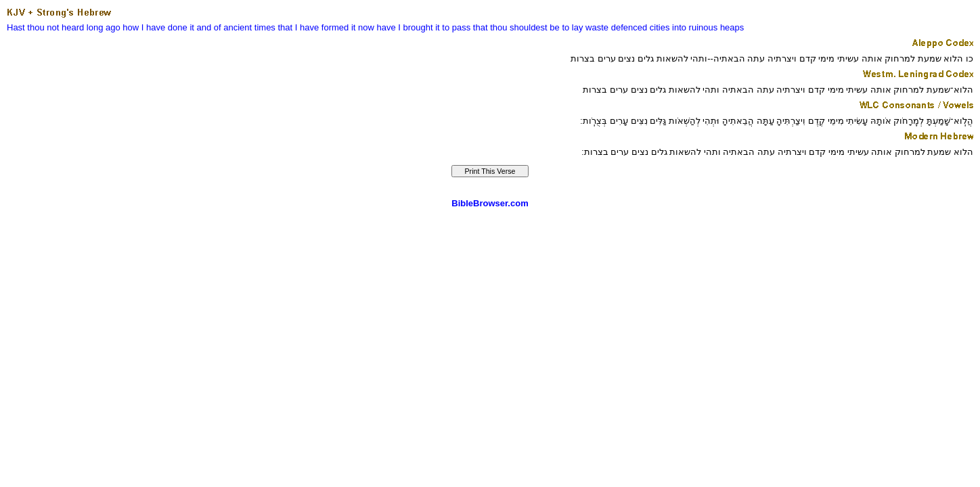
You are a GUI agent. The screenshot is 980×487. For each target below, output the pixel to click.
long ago (104, 27)
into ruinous (695, 27)
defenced (629, 27)
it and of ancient (221, 27)
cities (660, 27)
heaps (732, 27)
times (265, 27)
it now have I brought (392, 27)
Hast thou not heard (45, 27)
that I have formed (313, 27)
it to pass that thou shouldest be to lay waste (522, 27)
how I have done (155, 27)
